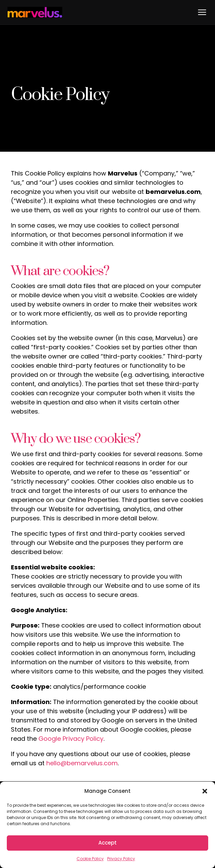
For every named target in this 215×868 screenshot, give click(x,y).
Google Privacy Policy (71, 739)
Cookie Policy (90, 859)
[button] (205, 791)
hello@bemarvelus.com (82, 763)
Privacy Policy (121, 859)
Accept (107, 843)
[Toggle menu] (202, 12)
